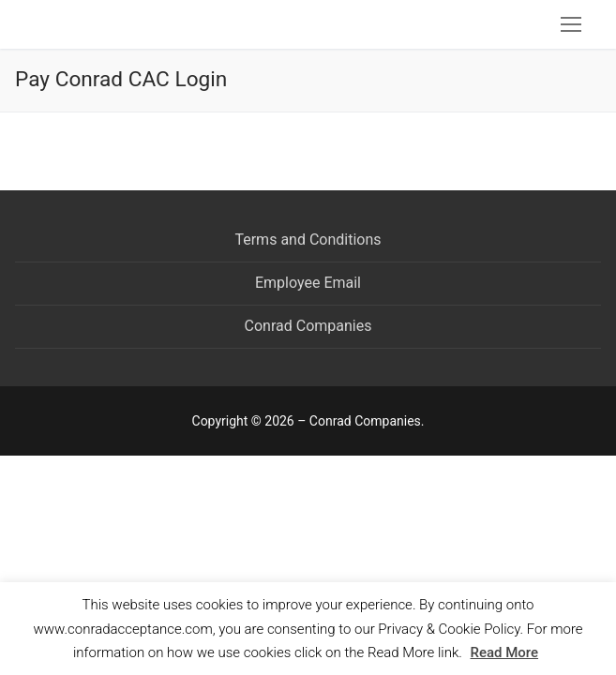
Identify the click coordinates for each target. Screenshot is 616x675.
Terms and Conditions (308, 240)
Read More (504, 652)
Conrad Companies (308, 326)
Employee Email (308, 283)
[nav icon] (571, 24)
